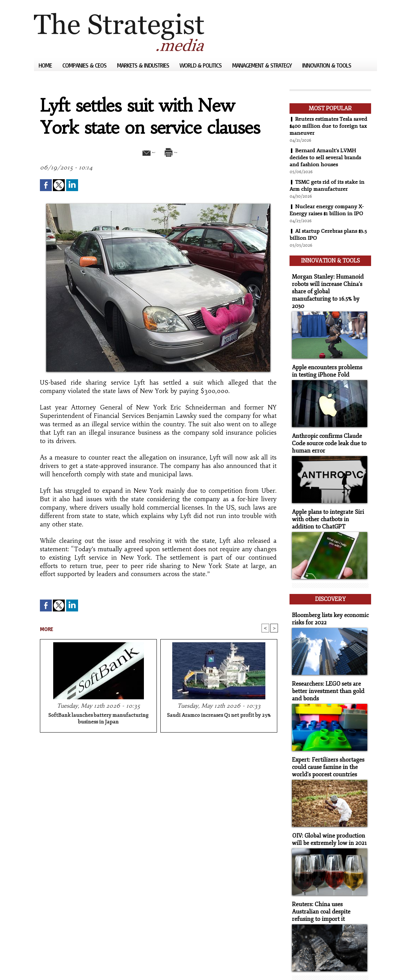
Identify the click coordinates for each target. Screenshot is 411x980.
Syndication (76, 964)
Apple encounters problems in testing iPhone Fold (328, 357)
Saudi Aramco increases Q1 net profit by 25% (219, 716)
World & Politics (201, 65)
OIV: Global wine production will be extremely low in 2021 (327, 811)
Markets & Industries (144, 65)
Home (46, 65)
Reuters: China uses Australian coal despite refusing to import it (329, 881)
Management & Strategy (263, 65)
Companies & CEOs (85, 65)
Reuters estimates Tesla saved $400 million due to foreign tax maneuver (330, 126)
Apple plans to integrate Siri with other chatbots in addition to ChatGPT (329, 501)
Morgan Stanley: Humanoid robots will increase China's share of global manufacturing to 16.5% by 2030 (328, 283)
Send (142, 152)
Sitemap (46, 964)
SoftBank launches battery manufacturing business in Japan (98, 720)
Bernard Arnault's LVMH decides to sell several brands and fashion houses (326, 157)
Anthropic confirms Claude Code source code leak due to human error (326, 428)
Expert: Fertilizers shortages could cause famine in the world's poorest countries (325, 740)
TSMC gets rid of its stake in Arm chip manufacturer (328, 185)
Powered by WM (109, 964)
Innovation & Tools (327, 65)
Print (177, 152)
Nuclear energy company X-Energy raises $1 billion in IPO (327, 210)
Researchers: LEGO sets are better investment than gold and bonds (325, 667)
